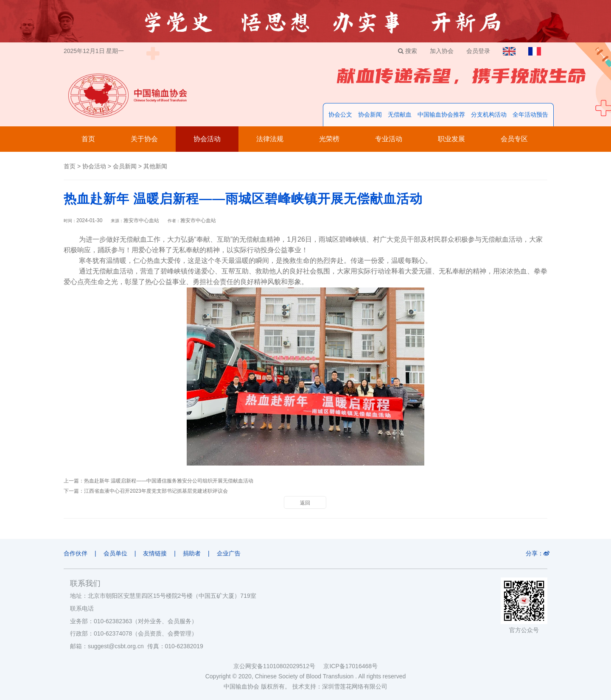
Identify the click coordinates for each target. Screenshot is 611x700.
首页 (88, 139)
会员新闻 (125, 166)
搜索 (408, 51)
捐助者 (192, 553)
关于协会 (144, 139)
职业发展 (451, 139)
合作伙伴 (76, 553)
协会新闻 (370, 114)
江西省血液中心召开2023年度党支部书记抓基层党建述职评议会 (156, 491)
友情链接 (155, 553)
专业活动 (389, 139)
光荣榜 (329, 139)
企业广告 (229, 553)
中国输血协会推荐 (441, 114)
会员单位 (115, 553)
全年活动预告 (530, 114)
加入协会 (442, 51)
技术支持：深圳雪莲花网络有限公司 (340, 686)
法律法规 (270, 139)
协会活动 (207, 139)
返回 (305, 503)
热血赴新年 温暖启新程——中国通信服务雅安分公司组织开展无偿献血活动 (169, 481)
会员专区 (514, 139)
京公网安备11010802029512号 (278, 666)
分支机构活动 (489, 114)
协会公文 (340, 114)
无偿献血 (400, 114)
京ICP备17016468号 (350, 666)
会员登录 (478, 51)
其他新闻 (155, 166)
